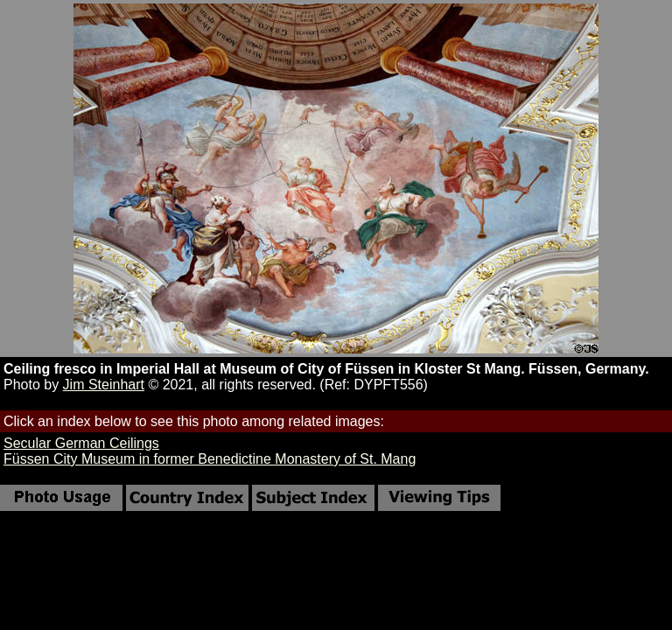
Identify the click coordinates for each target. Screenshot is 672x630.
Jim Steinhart (104, 385)
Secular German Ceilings (81, 443)
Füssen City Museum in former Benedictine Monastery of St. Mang (210, 459)
